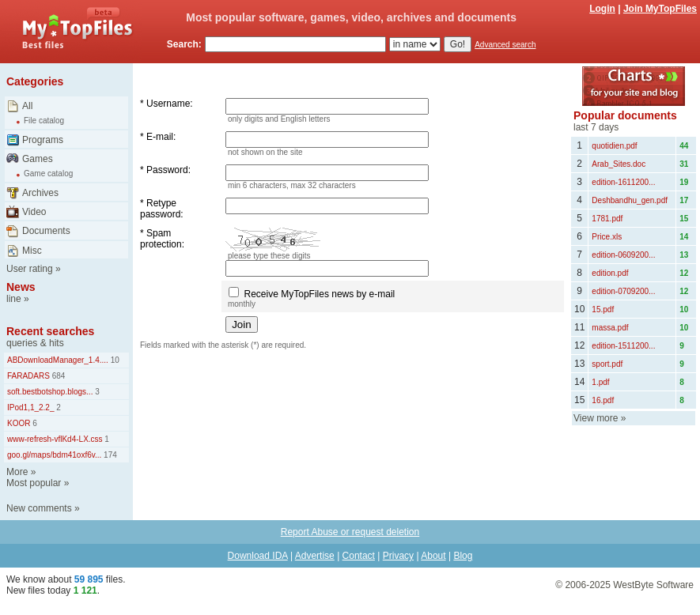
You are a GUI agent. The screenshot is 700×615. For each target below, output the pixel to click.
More (17, 472)
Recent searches (50, 331)
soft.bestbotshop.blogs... (50, 392)
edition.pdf (610, 273)
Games (38, 159)
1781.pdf (607, 219)
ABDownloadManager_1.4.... (58, 360)
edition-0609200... (623, 255)
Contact (359, 556)
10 (114, 360)
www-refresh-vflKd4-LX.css (55, 439)
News (21, 287)
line (14, 299)
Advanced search (505, 45)
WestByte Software (653, 585)
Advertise (315, 556)
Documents (46, 231)
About (433, 556)
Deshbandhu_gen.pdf (630, 200)
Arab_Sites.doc (619, 164)
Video (34, 212)
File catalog (44, 121)
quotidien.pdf (614, 146)
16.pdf (603, 400)
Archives (40, 193)
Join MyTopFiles (660, 9)
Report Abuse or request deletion (350, 532)
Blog (463, 556)
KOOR (19, 423)
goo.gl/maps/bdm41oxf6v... (54, 455)
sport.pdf (607, 364)
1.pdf (600, 382)
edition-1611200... (623, 182)
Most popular (34, 483)
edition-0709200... (623, 291)
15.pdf (603, 309)
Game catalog (48, 174)
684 (57, 376)
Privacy (398, 556)
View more (596, 418)
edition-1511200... (623, 346)
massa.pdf (610, 328)
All (27, 106)
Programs (43, 140)
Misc (32, 251)
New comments (39, 508)
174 (109, 455)
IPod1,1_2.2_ (31, 407)
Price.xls (607, 237)
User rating (30, 269)
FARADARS (28, 376)
